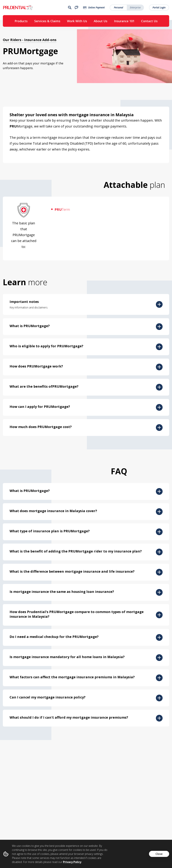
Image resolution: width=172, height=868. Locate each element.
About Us (101, 21)
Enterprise (135, 8)
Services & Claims (47, 21)
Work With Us (77, 21)
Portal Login (159, 8)
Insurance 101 (124, 21)
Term (62, 210)
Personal (119, 8)
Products (21, 21)
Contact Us (149, 21)
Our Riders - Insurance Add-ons (30, 41)
